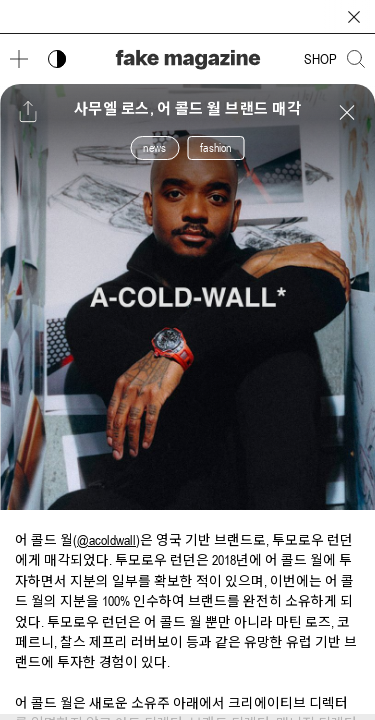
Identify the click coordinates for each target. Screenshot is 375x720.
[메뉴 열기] (19, 59)
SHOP (320, 59)
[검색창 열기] (356, 59)
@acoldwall (106, 540)
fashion (215, 148)
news (154, 148)
